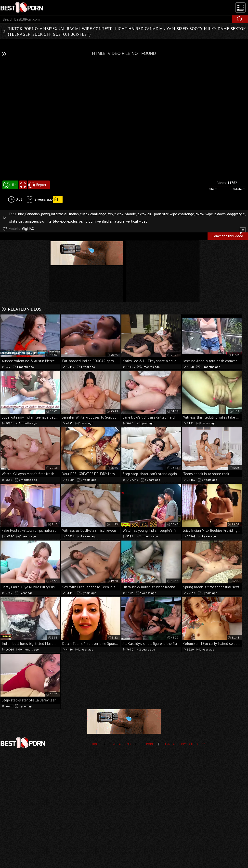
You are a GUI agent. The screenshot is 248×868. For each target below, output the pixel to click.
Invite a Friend (120, 744)
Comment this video (230, 235)
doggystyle (236, 214)
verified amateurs (111, 221)
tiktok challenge (93, 214)
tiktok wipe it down (211, 214)
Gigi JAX (28, 229)
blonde (130, 214)
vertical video (137, 221)
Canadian (33, 214)
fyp (110, 214)
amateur (32, 221)
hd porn (90, 221)
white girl (16, 221)
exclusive (75, 221)
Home (96, 744)
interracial (59, 214)
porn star (161, 214)
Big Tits (46, 221)
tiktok (119, 214)
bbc (21, 214)
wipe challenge (182, 214)
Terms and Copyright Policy (184, 744)
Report (41, 185)
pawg (46, 214)
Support (147, 744)
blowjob (59, 221)
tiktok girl (145, 214)
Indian (74, 214)
